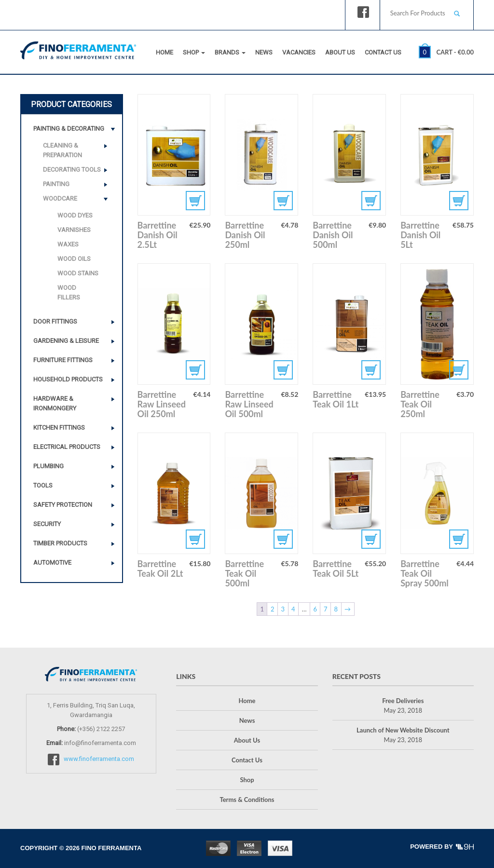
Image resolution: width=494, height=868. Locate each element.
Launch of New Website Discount (403, 730)
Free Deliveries (403, 701)
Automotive (52, 563)
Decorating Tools (72, 170)
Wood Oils (74, 259)
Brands (230, 52)
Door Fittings (55, 321)
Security (47, 524)
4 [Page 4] (293, 609)
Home (165, 52)
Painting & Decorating (69, 129)
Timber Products (60, 543)
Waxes (68, 244)
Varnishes (74, 230)
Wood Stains (78, 273)
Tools (43, 485)
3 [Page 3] (283, 609)
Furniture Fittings (63, 360)
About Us (340, 52)
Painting (56, 184)
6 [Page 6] (315, 609)
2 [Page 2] (273, 609)
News (264, 52)
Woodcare (60, 198)
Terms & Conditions (247, 800)
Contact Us (383, 52)
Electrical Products (67, 447)
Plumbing (48, 466)
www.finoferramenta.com (99, 759)
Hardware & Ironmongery (55, 403)
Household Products (68, 379)
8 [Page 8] (336, 609)
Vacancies (299, 52)
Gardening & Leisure (66, 341)
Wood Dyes (75, 215)
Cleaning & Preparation (62, 150)
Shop (194, 52)
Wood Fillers (69, 292)
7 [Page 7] (326, 609)
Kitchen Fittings (59, 427)
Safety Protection (63, 505)
